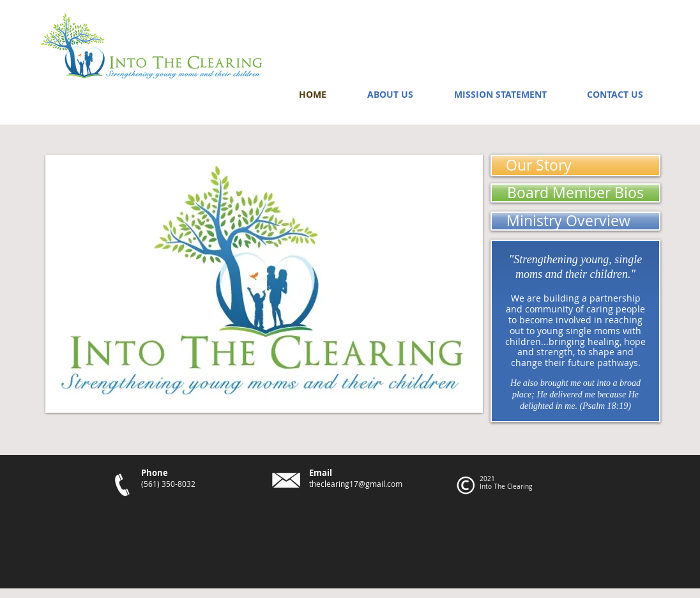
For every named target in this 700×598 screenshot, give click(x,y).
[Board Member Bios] (575, 193)
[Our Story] (575, 165)
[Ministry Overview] (575, 221)
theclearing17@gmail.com (356, 484)
